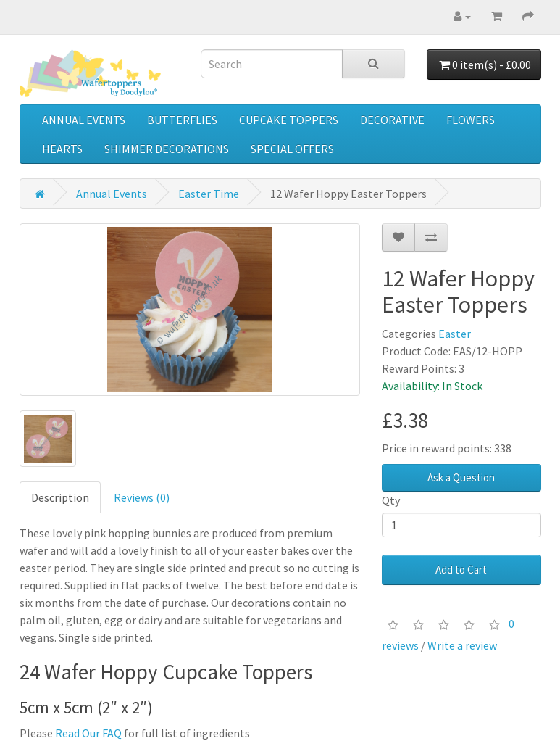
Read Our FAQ (88, 733)
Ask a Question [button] (461, 477)
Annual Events (84, 120)
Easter (455, 334)
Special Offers (292, 149)
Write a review (462, 645)
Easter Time (209, 194)
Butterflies (182, 120)
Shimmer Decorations (167, 149)
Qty (391, 500)
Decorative (392, 120)
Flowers (471, 120)
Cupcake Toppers (289, 120)
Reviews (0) (142, 497)
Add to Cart (461, 570)
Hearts (62, 149)
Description (60, 497)
